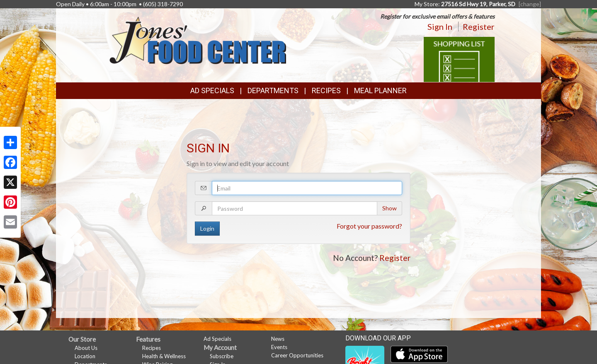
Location (85, 356)
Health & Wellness (164, 356)
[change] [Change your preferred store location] (530, 4)
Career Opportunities (297, 355)
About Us (86, 348)
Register (479, 27)
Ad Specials (212, 90)
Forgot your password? (369, 226)
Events (279, 347)
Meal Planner (380, 90)
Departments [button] (273, 90)
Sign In (440, 27)
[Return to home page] (198, 40)
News (278, 339)
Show (390, 208)
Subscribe (222, 356)
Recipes (326, 90)
